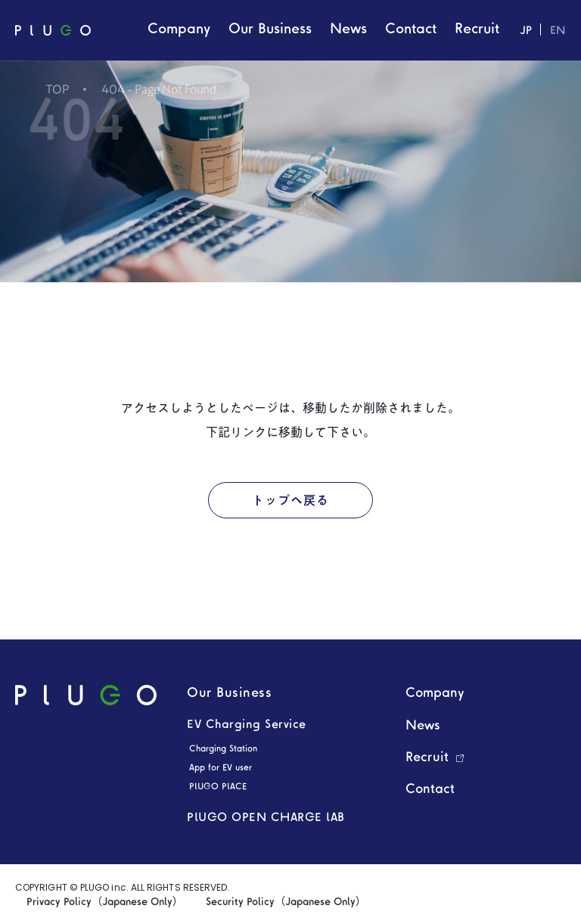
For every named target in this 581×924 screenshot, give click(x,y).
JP (526, 31)
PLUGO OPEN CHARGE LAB (266, 818)
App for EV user (221, 768)
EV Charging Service (247, 725)
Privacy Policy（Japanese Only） (105, 902)
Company (435, 694)
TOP (57, 89)
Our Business (229, 694)
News (423, 726)
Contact (430, 790)
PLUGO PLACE (218, 787)
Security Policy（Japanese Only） (286, 902)
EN (558, 31)
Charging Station (223, 749)
